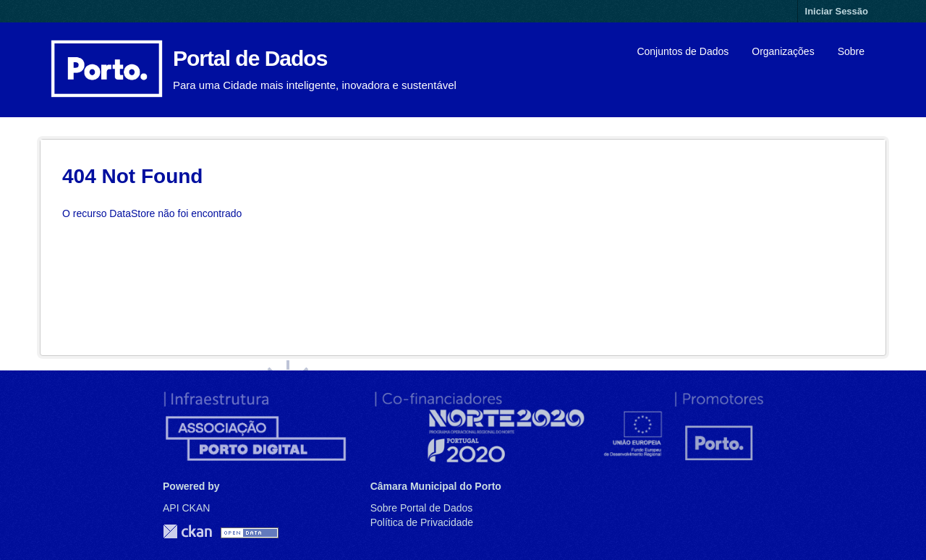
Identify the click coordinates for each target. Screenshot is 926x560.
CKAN (187, 531)
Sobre (851, 51)
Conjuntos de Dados (683, 51)
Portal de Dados (250, 58)
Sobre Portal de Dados (422, 508)
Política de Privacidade (422, 522)
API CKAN (186, 508)
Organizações (783, 51)
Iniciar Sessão (837, 11)
